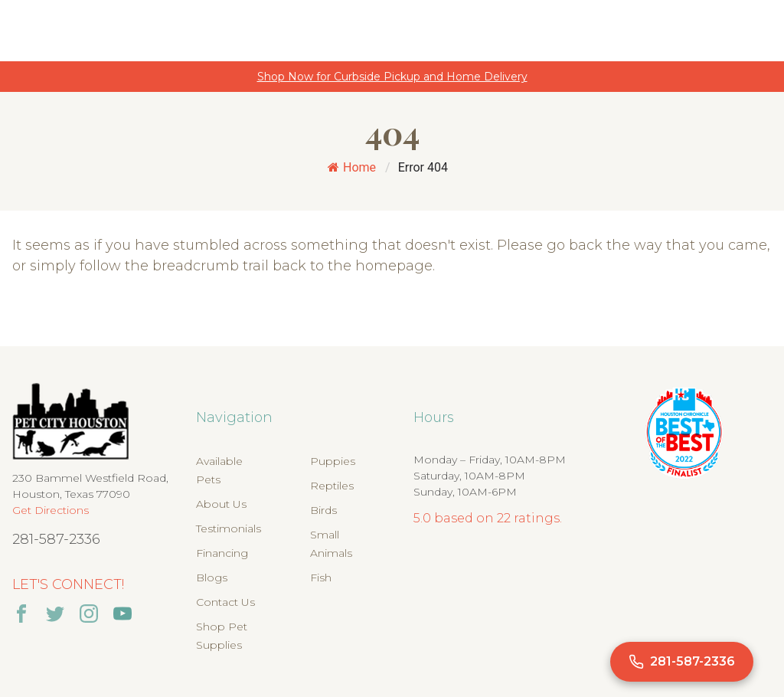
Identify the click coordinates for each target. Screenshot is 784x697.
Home (352, 167)
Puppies (333, 461)
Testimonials (229, 528)
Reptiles (332, 486)
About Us (221, 504)
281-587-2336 (56, 539)
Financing (222, 553)
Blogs (212, 578)
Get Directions (51, 510)
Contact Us (225, 602)
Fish (321, 578)
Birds (323, 510)
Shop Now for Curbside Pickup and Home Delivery (392, 77)
